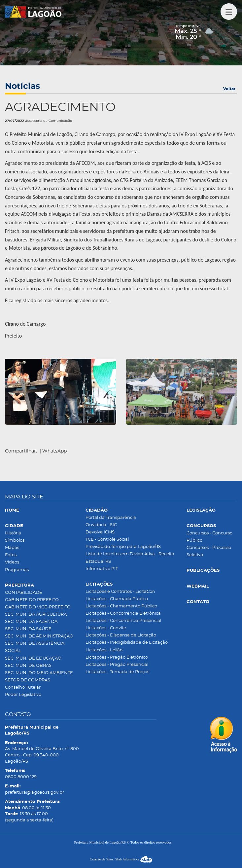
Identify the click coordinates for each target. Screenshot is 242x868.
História (13, 533)
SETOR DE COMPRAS (28, 680)
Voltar (229, 89)
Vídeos (12, 562)
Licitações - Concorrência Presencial (123, 621)
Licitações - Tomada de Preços (117, 672)
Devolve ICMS (100, 532)
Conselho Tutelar (23, 687)
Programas (17, 570)
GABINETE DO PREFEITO (32, 600)
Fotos (11, 555)
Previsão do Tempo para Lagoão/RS (123, 547)
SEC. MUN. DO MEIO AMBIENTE (39, 673)
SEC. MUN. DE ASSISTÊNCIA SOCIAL (35, 647)
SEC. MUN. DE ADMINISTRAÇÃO (39, 636)
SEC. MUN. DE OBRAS (28, 666)
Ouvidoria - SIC (101, 525)
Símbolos (15, 541)
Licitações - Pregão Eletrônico (117, 657)
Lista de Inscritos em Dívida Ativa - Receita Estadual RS (130, 558)
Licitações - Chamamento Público (121, 606)
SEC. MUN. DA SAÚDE (28, 629)
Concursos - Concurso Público (209, 537)
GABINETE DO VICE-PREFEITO (38, 607)
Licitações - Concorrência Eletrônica (123, 614)
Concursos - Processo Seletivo (209, 551)
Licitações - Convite (106, 628)
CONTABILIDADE (24, 593)
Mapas (12, 548)
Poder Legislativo (23, 695)
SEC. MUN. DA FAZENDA (31, 622)
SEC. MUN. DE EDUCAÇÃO (33, 658)
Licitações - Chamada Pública (117, 599)
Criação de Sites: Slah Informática (121, 859)
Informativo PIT (102, 569)
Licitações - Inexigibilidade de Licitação (127, 643)
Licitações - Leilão (104, 650)
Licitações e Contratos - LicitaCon (120, 592)
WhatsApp (54, 451)
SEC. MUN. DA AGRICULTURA (36, 615)
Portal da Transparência (111, 518)
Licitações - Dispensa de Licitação (121, 635)
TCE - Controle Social (107, 540)
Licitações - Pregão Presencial (117, 665)
